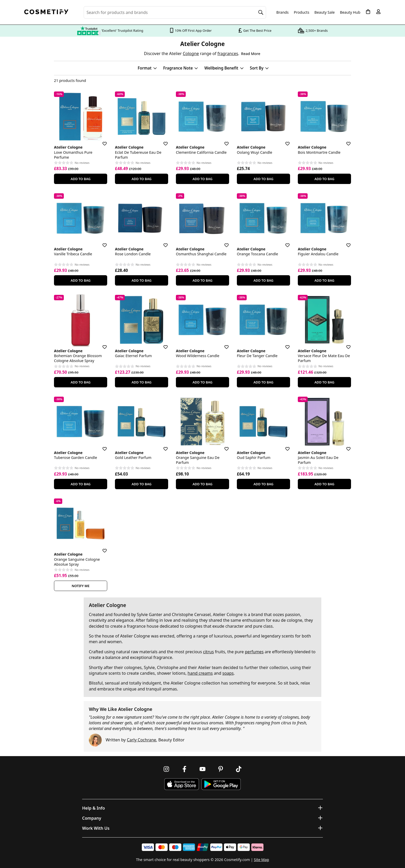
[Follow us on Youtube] (202, 769)
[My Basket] (368, 12)
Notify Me (81, 586)
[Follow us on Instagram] (166, 769)
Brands (283, 12)
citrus (208, 652)
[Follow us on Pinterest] (221, 769)
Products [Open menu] (302, 12)
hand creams (200, 673)
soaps (228, 673)
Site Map (262, 860)
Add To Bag (80, 179)
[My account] (378, 12)
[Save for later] (101, 141)
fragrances (228, 53)
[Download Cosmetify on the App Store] (182, 784)
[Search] (261, 12)
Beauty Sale (325, 12)
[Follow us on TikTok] (239, 769)
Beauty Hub (350, 12)
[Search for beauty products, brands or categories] (175, 12)
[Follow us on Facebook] (184, 769)
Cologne (191, 53)
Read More (251, 54)
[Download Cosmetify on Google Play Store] (221, 784)
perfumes (254, 652)
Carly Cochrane (142, 740)
